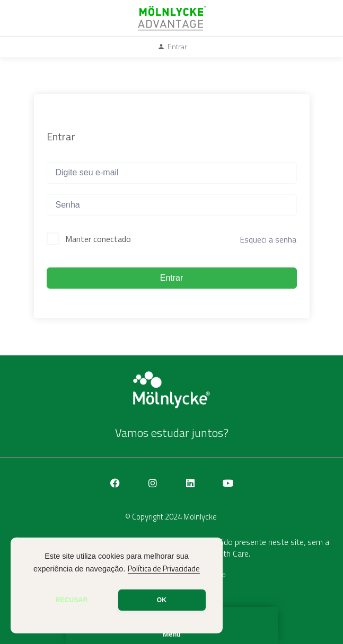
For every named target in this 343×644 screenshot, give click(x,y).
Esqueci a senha (268, 239)
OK (162, 600)
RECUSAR (72, 600)
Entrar (172, 278)
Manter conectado (98, 239)
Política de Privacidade (164, 569)
